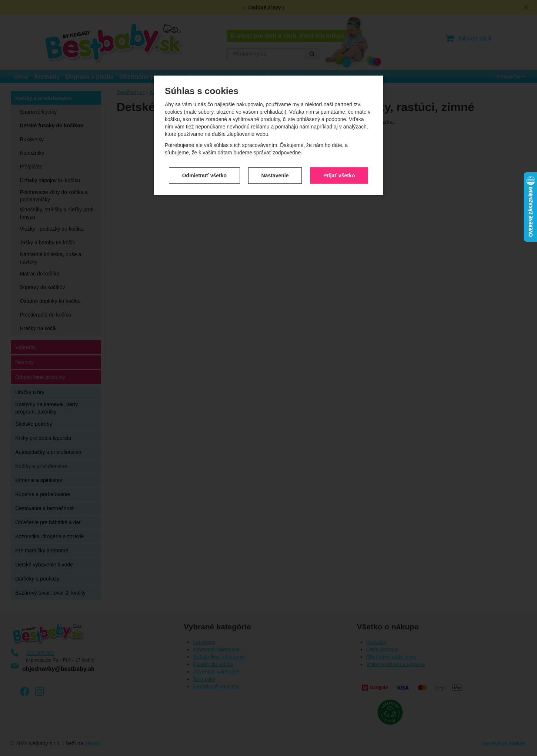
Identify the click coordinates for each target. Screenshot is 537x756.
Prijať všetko (339, 131)
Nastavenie (275, 131)
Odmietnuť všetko (204, 131)
